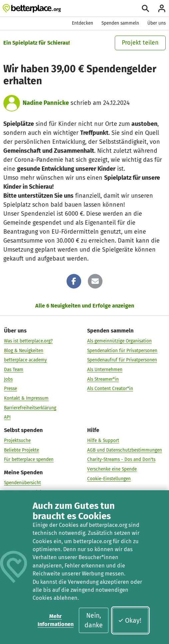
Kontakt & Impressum (26, 398)
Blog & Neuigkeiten (24, 350)
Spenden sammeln (120, 23)
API (7, 417)
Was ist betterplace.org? (28, 341)
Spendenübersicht (22, 482)
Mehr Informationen (56, 620)
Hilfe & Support (103, 440)
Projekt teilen (140, 43)
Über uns (157, 23)
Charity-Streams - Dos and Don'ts (121, 459)
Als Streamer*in (103, 379)
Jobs (8, 379)
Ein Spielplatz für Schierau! (37, 43)
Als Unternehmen (105, 369)
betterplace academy (25, 360)
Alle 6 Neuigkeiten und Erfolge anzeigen (85, 306)
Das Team (14, 369)
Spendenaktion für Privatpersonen (122, 350)
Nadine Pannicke (46, 103)
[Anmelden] (162, 8)
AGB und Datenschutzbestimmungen (125, 450)
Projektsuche (17, 440)
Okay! (130, 621)
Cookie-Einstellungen (109, 478)
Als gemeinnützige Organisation (119, 341)
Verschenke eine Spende (112, 469)
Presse (10, 388)
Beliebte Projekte (21, 450)
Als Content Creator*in (110, 388)
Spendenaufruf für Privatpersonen (122, 360)
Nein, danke (94, 620)
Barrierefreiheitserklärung (30, 408)
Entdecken (83, 23)
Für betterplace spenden (29, 459)
